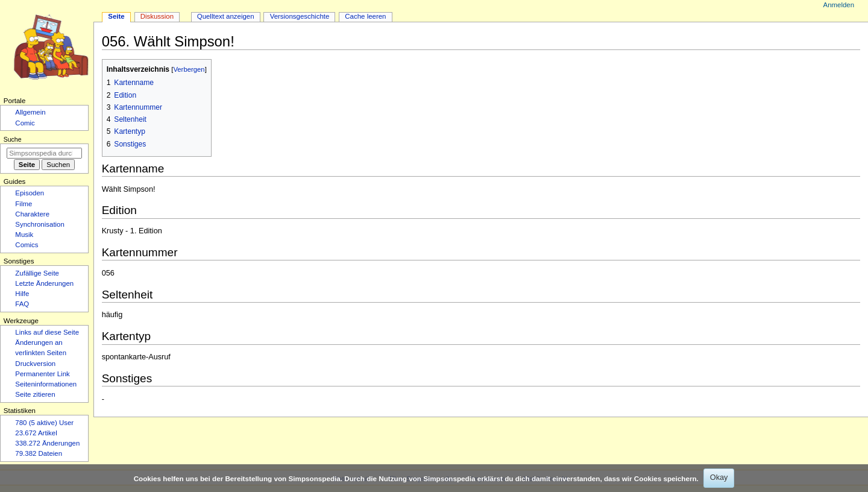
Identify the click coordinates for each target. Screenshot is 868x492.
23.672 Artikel (36, 433)
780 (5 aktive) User (44, 423)
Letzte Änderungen (44, 283)
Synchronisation (40, 224)
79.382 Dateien (39, 453)
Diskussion (157, 16)
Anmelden (839, 5)
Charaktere (32, 214)
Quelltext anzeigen (226, 16)
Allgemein (30, 112)
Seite (116, 16)
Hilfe (22, 294)
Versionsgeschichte (300, 16)
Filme (24, 204)
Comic (25, 123)
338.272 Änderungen (47, 443)
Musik (24, 235)
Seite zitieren (35, 394)
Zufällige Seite (37, 273)
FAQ (22, 304)
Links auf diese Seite (47, 332)
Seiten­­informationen (46, 384)
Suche (13, 139)
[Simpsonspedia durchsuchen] (44, 153)
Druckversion (35, 364)
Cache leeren (365, 16)
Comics (27, 245)
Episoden (30, 193)
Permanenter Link (42, 374)
